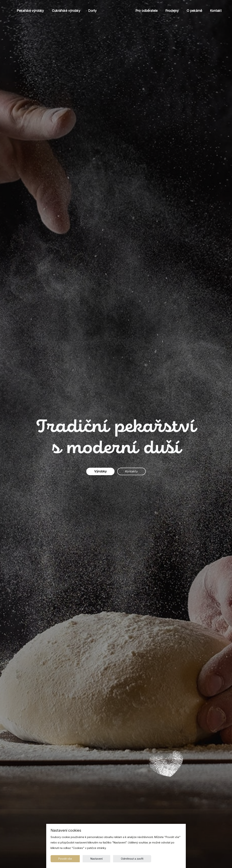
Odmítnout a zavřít (138, 858)
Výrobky (98, 472)
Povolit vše (66, 858)
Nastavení (100, 858)
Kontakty (134, 472)
